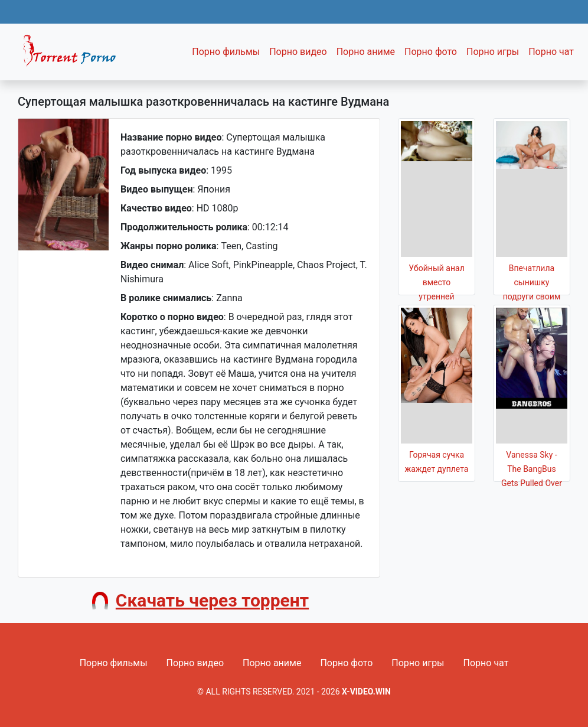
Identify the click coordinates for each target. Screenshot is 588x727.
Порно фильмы (226, 52)
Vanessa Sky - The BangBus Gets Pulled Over (532, 469)
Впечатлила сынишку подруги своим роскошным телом (532, 296)
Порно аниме (366, 52)
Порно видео (298, 52)
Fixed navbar (74, 55)
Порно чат (551, 52)
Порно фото (431, 52)
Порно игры (493, 52)
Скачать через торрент (212, 600)
